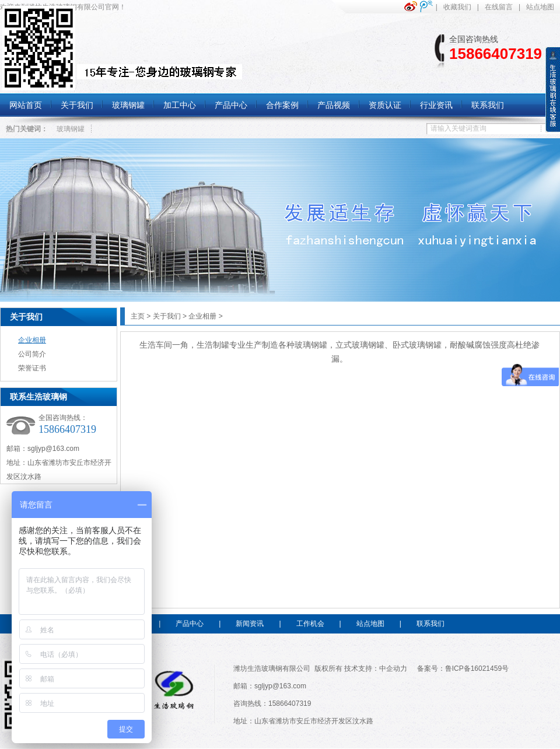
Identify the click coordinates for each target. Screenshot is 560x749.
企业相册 (32, 340)
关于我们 (26, 317)
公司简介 (32, 354)
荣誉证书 (32, 368)
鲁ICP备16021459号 (477, 668)
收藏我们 (457, 7)
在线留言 (499, 7)
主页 (138, 316)
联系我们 (430, 624)
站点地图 (540, 7)
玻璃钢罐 (71, 129)
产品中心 (190, 624)
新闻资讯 (250, 624)
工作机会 (310, 624)
